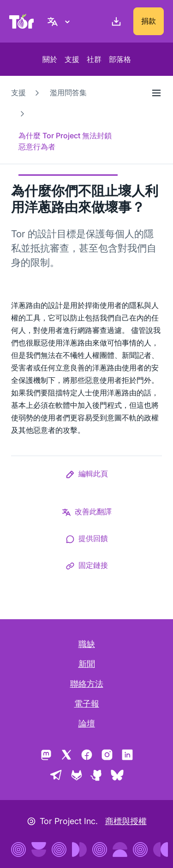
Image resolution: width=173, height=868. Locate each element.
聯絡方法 (87, 684)
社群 (94, 59)
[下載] (114, 21)
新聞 (87, 664)
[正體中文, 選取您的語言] (60, 21)
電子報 (87, 704)
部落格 (120, 59)
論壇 (87, 723)
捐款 (149, 21)
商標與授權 (126, 821)
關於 (50, 59)
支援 (72, 59)
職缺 (87, 644)
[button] (87, 475)
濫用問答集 (68, 92)
